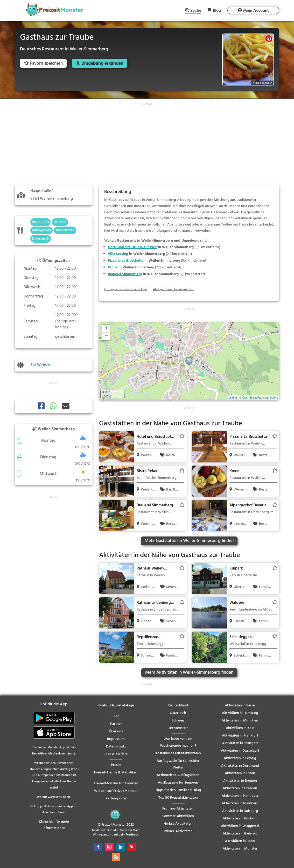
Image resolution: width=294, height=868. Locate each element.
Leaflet (233, 397)
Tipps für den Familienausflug (178, 790)
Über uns (116, 731)
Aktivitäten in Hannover (240, 796)
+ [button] (106, 329)
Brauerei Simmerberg (125, 274)
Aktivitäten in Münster (240, 849)
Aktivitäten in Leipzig (240, 758)
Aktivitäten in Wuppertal (240, 826)
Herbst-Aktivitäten (178, 824)
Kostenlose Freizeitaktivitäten (178, 753)
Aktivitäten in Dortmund (240, 766)
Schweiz (178, 721)
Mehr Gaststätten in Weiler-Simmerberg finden (189, 541)
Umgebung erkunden (102, 64)
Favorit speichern (43, 64)
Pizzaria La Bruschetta (126, 261)
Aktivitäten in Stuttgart (240, 743)
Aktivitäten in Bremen (240, 781)
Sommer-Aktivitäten (178, 816)
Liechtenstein (178, 728)
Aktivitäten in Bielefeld (240, 834)
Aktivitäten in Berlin (240, 705)
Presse (116, 765)
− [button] (106, 336)
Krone (113, 267)
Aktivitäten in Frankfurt (240, 736)
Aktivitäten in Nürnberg (240, 803)
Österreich (178, 713)
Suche (196, 11)
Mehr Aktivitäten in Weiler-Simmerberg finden (189, 672)
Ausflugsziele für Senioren (178, 783)
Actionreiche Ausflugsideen (178, 775)
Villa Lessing (118, 254)
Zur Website (41, 365)
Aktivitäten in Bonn (240, 841)
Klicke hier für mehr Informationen (54, 825)
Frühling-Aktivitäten (178, 809)
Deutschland (178, 705)
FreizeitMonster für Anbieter (116, 783)
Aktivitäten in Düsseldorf (240, 751)
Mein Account (256, 11)
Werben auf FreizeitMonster (116, 791)
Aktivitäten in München (240, 721)
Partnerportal (116, 799)
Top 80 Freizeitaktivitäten (178, 798)
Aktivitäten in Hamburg (240, 713)
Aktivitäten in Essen (240, 773)
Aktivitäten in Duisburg (240, 811)
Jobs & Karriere (116, 754)
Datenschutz (116, 747)
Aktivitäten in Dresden (240, 788)
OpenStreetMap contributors (260, 397)
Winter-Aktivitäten (178, 831)
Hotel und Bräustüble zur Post (132, 247)
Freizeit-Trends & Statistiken (116, 773)
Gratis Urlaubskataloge (116, 705)
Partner (116, 724)
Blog (217, 10)
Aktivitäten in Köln (240, 728)
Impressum (116, 739)
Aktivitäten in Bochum (240, 819)
